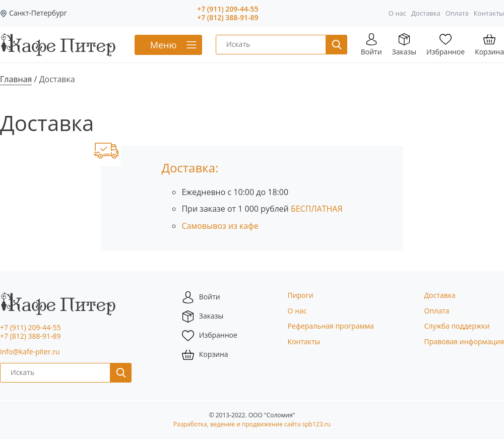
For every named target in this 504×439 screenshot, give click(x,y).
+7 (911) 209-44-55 (228, 9)
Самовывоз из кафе (220, 226)
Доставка (426, 13)
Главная (16, 79)
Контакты (489, 13)
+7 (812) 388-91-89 (228, 18)
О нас (397, 13)
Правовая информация (464, 341)
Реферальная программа (331, 326)
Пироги (301, 295)
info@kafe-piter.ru (30, 352)
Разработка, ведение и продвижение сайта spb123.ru (252, 424)
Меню (164, 45)
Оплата (457, 13)
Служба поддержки (457, 326)
